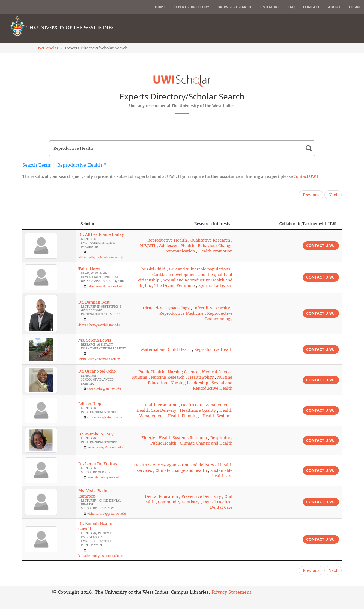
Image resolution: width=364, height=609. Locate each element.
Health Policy (201, 377)
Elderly (148, 438)
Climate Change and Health (206, 443)
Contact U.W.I (306, 176)
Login (354, 7)
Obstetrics (153, 308)
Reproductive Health (167, 240)
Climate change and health (181, 470)
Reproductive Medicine (181, 313)
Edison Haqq (90, 404)
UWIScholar (47, 48)
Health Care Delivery (156, 410)
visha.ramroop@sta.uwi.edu (107, 514)
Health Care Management (205, 405)
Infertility (203, 308)
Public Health (151, 372)
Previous (311, 195)
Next (333, 195)
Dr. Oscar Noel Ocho (97, 371)
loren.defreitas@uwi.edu (104, 477)
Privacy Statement (232, 592)
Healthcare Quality (198, 410)
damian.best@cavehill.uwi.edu (99, 325)
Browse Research (234, 7)
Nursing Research (168, 377)
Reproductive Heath (213, 349)
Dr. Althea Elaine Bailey (101, 234)
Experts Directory (191, 7)
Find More (269, 7)
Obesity (223, 308)
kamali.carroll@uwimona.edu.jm (101, 556)
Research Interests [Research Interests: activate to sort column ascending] (212, 224)
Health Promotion (215, 251)
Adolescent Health (177, 246)
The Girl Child (152, 269)
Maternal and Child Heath (166, 349)
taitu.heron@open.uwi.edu (105, 286)
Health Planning (183, 416)
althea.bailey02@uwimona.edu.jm (101, 258)
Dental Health (217, 502)
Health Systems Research (183, 438)
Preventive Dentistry (201, 496)
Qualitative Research (210, 240)
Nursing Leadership (189, 383)
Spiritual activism (215, 286)
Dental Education (161, 496)
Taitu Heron (90, 269)
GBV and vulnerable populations (199, 269)
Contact (311, 7)
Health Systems (217, 416)
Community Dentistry (179, 502)
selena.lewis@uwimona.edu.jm (99, 359)
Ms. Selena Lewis (95, 340)
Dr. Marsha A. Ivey (96, 434)
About (334, 7)
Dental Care (221, 507)
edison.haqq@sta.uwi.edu (105, 417)
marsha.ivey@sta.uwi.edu (105, 447)
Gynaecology (178, 308)
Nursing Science (183, 372)
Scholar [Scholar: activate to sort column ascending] (88, 224)
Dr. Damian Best (94, 302)
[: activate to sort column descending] (49, 224)
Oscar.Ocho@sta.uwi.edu (104, 389)
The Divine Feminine (175, 286)
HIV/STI (148, 246)
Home (160, 7)
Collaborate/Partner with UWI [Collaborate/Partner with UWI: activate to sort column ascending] (308, 224)
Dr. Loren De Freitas (98, 464)
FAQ (291, 7)
